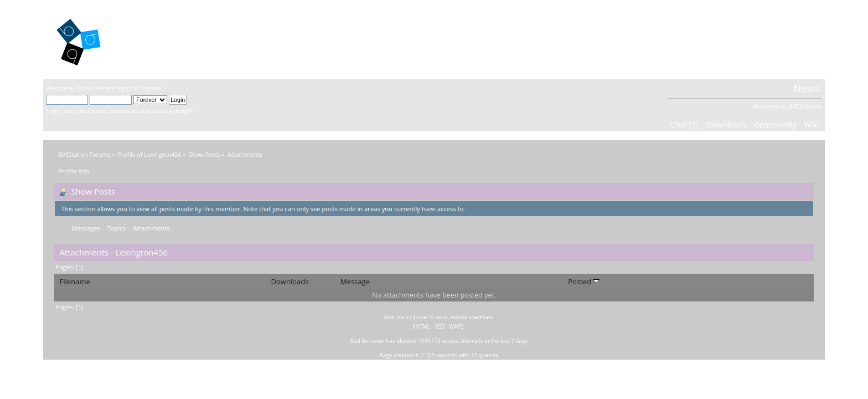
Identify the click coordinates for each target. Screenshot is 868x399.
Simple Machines (472, 317)
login (124, 88)
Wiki (811, 124)
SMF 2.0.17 (398, 317)
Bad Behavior (368, 341)
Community (776, 124)
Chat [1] (684, 124)
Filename (75, 282)
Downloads (727, 124)
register (151, 88)
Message (355, 282)
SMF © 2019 (432, 317)
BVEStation (165, 39)
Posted (584, 282)
